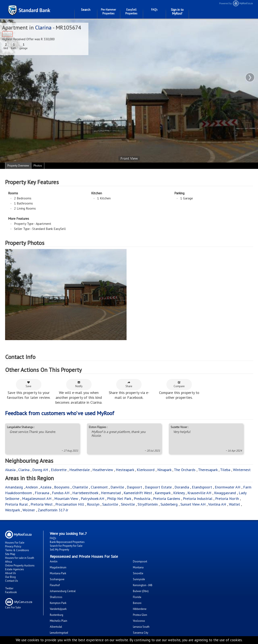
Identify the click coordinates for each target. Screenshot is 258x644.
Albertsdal (56, 627)
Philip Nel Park (119, 499)
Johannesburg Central (63, 591)
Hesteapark (125, 470)
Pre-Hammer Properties (108, 12)
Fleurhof (55, 585)
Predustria (142, 499)
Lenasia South (141, 627)
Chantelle (80, 487)
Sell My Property (59, 550)
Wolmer (29, 510)
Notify (79, 384)
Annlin (54, 561)
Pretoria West (42, 504)
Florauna (42, 493)
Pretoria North (227, 499)
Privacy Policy (13, 546)
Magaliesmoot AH (37, 499)
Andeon (32, 487)
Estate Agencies (15, 569)
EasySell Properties (131, 12)
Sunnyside (139, 579)
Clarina (43, 27)
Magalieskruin (58, 567)
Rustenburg (56, 615)
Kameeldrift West (138, 493)
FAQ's (154, 10)
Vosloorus (139, 621)
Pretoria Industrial (198, 499)
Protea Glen (140, 615)
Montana (138, 567)
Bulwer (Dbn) (141, 591)
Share (129, 384)
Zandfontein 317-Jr (53, 510)
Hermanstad (111, 493)
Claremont (99, 487)
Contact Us (12, 581)
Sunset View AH (193, 504)
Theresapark (208, 470)
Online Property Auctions (20, 565)
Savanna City (141, 633)
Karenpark (163, 493)
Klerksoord (146, 470)
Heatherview (103, 470)
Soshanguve (57, 579)
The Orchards (185, 470)
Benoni (137, 603)
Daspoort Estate (158, 487)
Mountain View (66, 499)
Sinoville (128, 504)
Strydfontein (148, 504)
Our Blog (10, 577)
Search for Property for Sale (66, 546)
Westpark (12, 510)
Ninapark (164, 470)
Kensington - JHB (143, 585)
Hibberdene (140, 609)
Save (29, 384)
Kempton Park (58, 603)
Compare (179, 384)
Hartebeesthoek (85, 493)
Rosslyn (93, 504)
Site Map (10, 554)
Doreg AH (40, 470)
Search (86, 10)
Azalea (46, 487)
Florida (137, 597)
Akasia (10, 470)
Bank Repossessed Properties (67, 542)
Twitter (9, 588)
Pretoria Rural (16, 504)
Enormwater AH (228, 487)
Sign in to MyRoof (177, 12)
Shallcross (56, 597)
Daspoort (134, 487)
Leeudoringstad (59, 633)
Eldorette (59, 470)
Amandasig (14, 487)
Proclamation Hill (70, 504)
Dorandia (182, 487)
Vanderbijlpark (58, 609)
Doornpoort (140, 561)
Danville (117, 487)
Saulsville (110, 504)
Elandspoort (202, 487)
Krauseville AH (199, 493)
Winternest (242, 470)
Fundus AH (61, 493)
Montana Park (58, 573)
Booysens (62, 487)
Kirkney (179, 493)
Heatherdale (79, 470)
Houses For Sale (15, 543)
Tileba (225, 470)
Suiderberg (169, 504)
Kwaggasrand (225, 493)
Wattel (234, 504)
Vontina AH (217, 504)
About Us (10, 573)
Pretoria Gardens (167, 499)
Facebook (11, 592)
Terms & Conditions (17, 550)
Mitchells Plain (59, 621)
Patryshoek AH (93, 499)
